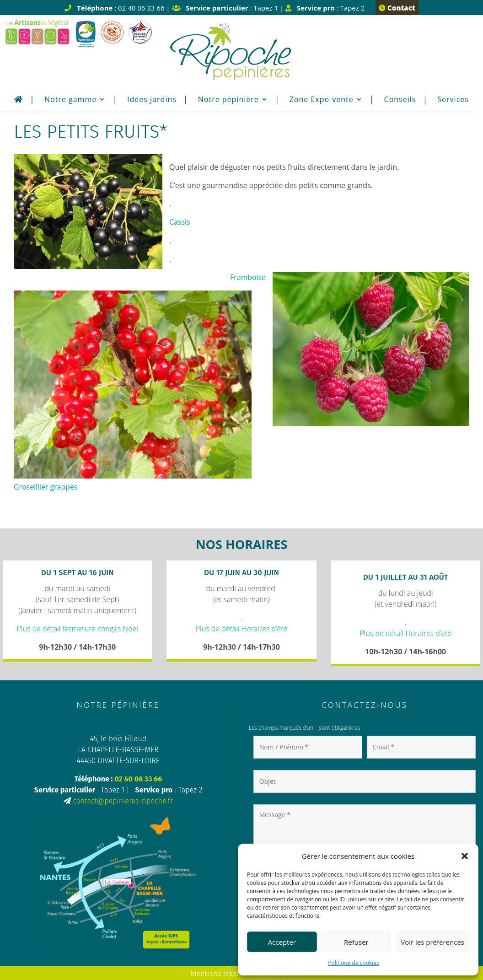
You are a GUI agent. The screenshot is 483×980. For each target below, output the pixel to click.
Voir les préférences (432, 942)
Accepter (282, 942)
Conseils (400, 100)
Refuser (356, 942)
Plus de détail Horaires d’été (242, 627)
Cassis (180, 222)
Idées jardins (152, 100)
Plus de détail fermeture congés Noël (78, 627)
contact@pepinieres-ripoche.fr (123, 800)
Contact (397, 8)
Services (453, 100)
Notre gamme (70, 100)
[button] (465, 856)
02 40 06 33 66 (138, 778)
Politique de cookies (354, 963)
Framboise (248, 277)
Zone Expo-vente (322, 100)
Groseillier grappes (46, 486)
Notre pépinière (228, 100)
